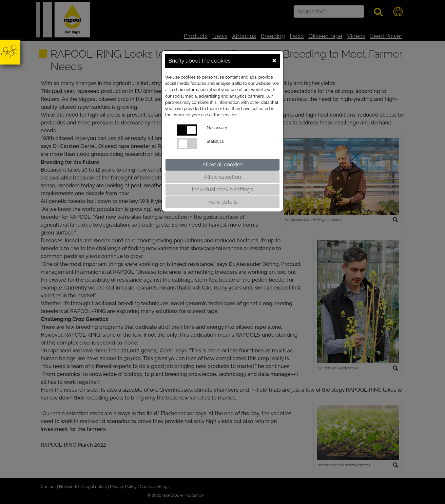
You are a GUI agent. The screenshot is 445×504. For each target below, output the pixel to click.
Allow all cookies (222, 165)
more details (222, 202)
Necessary (217, 128)
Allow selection (223, 177)
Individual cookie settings (222, 189)
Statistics (215, 141)
